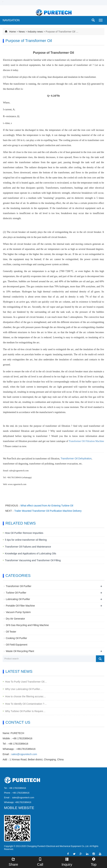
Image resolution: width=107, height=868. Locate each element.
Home (13, 32)
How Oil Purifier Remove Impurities (24, 533)
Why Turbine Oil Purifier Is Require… (25, 711)
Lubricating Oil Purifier (18, 599)
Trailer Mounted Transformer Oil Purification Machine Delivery (48, 511)
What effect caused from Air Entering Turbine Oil (47, 506)
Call (40, 861)
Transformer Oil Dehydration (76, 458)
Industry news (35, 32)
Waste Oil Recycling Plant (20, 651)
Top (94, 861)
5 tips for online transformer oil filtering (26, 540)
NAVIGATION (11, 20)
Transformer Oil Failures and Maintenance (28, 547)
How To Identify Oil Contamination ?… (26, 704)
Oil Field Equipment (17, 645)
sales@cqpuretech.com (24, 754)
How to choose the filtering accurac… (26, 696)
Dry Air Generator (15, 619)
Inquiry (67, 861)
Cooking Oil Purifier (16, 638)
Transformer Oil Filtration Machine (86, 441)
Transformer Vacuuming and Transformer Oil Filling (33, 560)
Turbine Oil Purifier (16, 593)
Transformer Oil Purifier (19, 586)
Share (13, 861)
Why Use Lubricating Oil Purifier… (24, 689)
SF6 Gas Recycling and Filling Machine (27, 625)
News (22, 32)
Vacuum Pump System (18, 612)
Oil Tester (11, 632)
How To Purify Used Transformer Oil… (26, 682)
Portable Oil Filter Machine (20, 606)
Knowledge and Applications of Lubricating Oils (31, 553)
